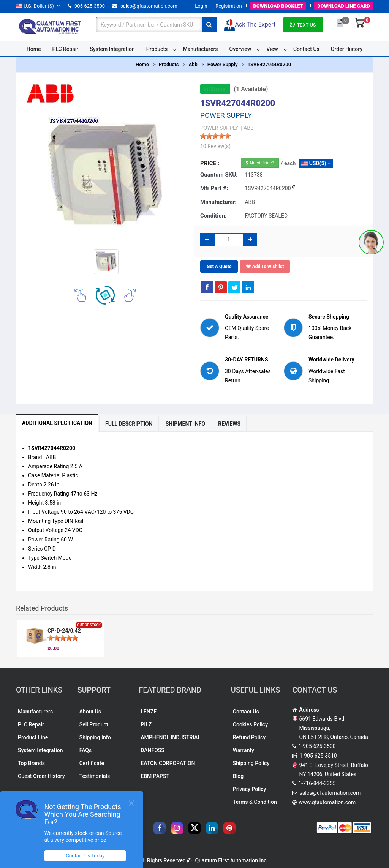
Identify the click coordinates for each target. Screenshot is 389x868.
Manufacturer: (218, 202)
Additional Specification (57, 423)
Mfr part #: (214, 188)
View (272, 49)
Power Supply (223, 64)
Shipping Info (95, 737)
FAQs (86, 750)
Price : (210, 163)
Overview (240, 49)
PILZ (146, 724)
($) (38, 6)
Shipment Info (186, 424)
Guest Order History (41, 776)
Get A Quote (219, 267)
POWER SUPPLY (219, 128)
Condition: (213, 216)
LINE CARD (344, 6)
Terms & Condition (255, 802)
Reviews (229, 424)
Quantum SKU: (219, 175)
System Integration (112, 49)
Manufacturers (200, 49)
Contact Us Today (85, 856)
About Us (90, 712)
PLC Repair (65, 49)
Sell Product (94, 724)
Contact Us (306, 49)
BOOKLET (278, 6)
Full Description (129, 424)
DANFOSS (153, 750)
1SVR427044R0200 (269, 64)
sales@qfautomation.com (145, 6)
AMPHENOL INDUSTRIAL (171, 737)
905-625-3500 (86, 6)
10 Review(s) (215, 146)
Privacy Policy (250, 789)
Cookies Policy (250, 724)
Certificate (92, 763)
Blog (238, 776)
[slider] (215, 136)
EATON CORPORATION (168, 763)
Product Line (33, 737)
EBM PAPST (155, 776)
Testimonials (95, 776)
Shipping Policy (251, 763)
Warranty (244, 750)
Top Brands (31, 763)
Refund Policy (249, 737)
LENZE (149, 712)
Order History (347, 49)
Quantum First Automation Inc (231, 860)
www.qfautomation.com (327, 802)
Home (34, 49)
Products (157, 49)
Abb (193, 64)
